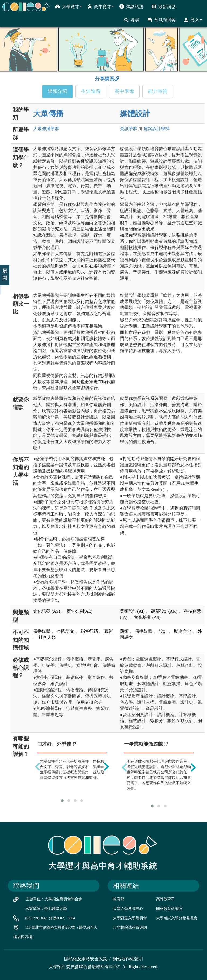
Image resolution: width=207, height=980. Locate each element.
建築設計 (157, 129)
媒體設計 (135, 114)
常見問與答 (162, 20)
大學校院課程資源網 (130, 927)
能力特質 (158, 91)
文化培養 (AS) (46, 611)
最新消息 (163, 6)
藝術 (109, 631)
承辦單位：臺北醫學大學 (46, 909)
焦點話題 (131, 6)
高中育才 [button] (101, 6)
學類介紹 (57, 91)
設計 (163, 631)
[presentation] (37, 766)
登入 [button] (193, 20)
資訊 (129, 129)
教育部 (119, 899)
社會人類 (47, 637)
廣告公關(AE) (80, 611)
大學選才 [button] (69, 6)
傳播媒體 (42, 631)
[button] (62, 801)
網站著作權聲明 (128, 959)
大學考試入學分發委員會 (177, 918)
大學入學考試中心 (128, 909)
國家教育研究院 (169, 909)
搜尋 (132, 20)
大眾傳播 (48, 114)
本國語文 (65, 631)
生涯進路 (91, 91)
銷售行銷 (89, 631)
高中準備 (124, 91)
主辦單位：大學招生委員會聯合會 (54, 899)
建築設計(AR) (164, 611)
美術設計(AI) (132, 611)
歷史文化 (182, 631)
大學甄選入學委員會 (130, 918)
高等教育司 (165, 899)
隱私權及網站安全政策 (86, 959)
